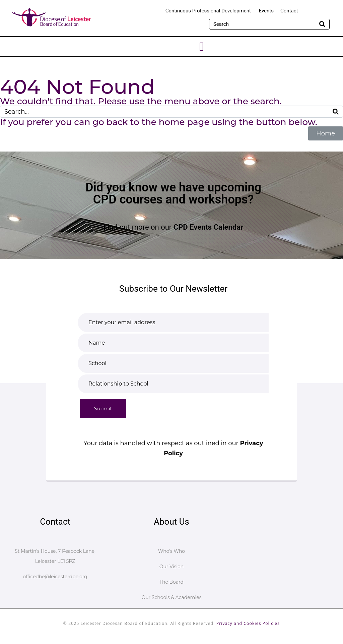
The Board (171, 582)
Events (266, 11)
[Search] (322, 24)
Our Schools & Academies (171, 597)
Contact (289, 11)
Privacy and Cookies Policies (248, 623)
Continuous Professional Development (209, 11)
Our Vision (172, 567)
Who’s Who (171, 551)
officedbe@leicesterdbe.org (55, 577)
